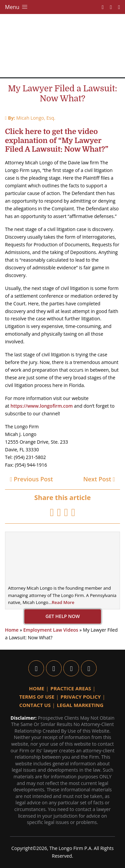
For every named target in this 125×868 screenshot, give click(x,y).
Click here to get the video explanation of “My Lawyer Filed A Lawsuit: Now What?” (57, 140)
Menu (17, 7)
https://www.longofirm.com (41, 406)
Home (12, 630)
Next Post (99, 479)
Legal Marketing (80, 705)
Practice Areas (71, 688)
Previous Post (31, 479)
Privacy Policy (81, 697)
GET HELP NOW (62, 616)
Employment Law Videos (51, 630)
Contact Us (35, 705)
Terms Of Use (37, 697)
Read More (63, 602)
